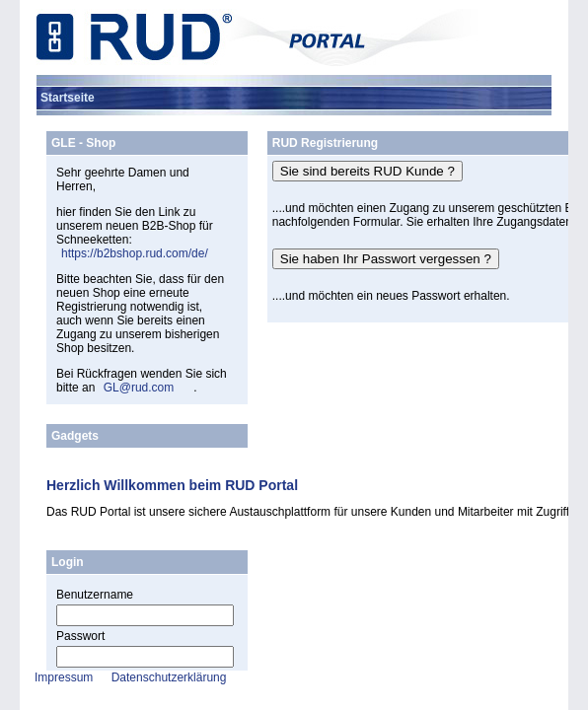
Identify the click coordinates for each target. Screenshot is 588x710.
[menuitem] (68, 98)
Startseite (68, 98)
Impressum (64, 677)
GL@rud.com (139, 388)
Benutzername (95, 595)
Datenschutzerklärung (169, 677)
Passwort (80, 636)
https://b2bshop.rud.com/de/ (135, 253)
